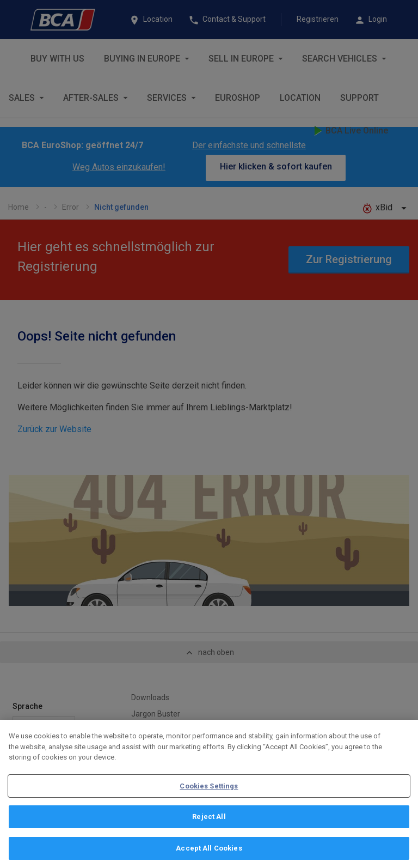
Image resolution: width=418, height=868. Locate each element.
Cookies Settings (209, 788)
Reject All (209, 819)
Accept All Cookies (209, 851)
